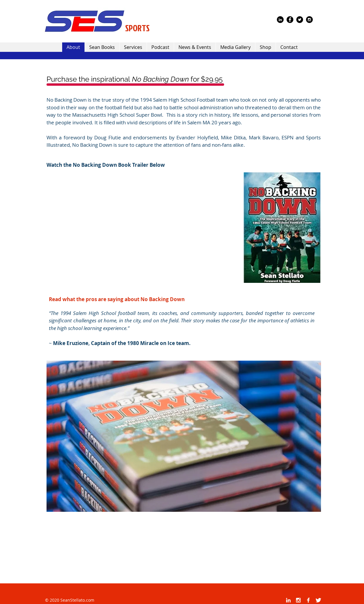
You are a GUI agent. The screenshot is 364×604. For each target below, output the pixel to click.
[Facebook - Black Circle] (290, 20)
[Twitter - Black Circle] (300, 20)
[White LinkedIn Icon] (288, 600)
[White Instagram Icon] (298, 600)
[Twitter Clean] (318, 600)
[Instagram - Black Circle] (309, 20)
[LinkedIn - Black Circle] (280, 20)
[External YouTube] (143, 228)
